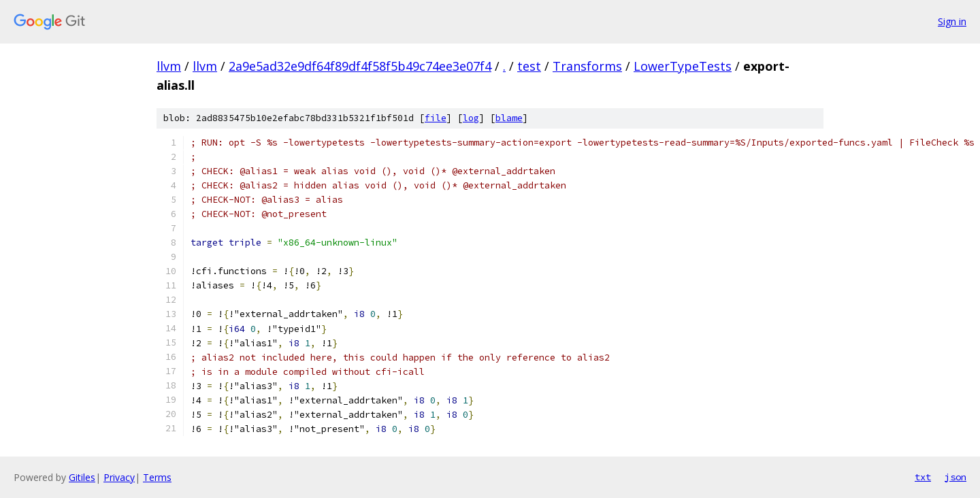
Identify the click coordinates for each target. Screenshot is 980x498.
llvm (169, 66)
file (436, 118)
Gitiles (82, 477)
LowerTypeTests (683, 66)
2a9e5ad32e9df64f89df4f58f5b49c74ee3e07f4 (360, 66)
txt (923, 477)
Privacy (119, 477)
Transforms (587, 66)
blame (509, 118)
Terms (157, 477)
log (471, 118)
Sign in (952, 21)
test (529, 66)
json (955, 477)
